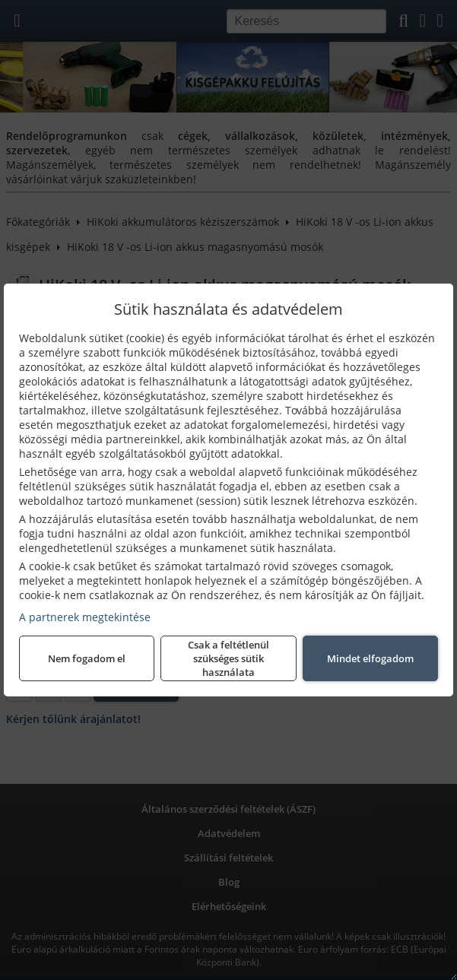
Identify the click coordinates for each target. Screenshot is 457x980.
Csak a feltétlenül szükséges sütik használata (228, 658)
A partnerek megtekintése (85, 617)
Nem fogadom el (87, 658)
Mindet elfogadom (370, 658)
